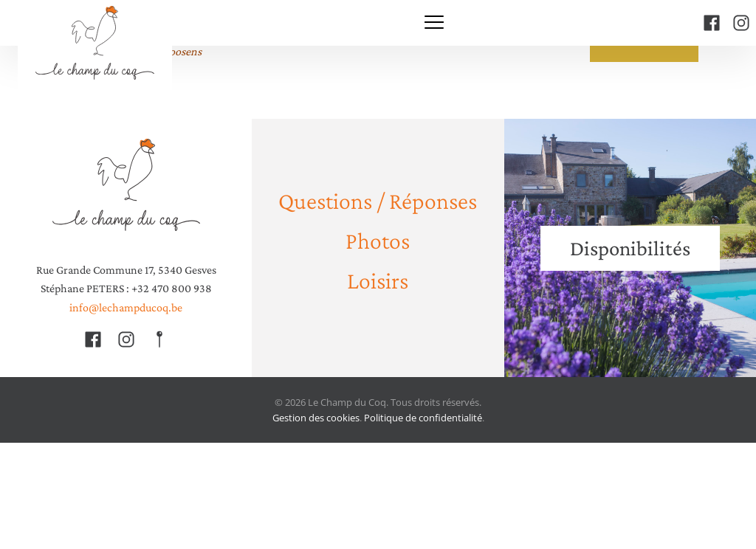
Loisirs (378, 280)
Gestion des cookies (316, 418)
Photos (378, 241)
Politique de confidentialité (423, 418)
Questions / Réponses (378, 200)
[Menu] (434, 23)
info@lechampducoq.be (126, 307)
